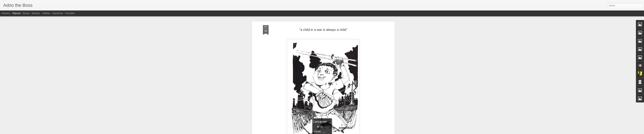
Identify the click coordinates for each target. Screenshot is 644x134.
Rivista (26, 13)
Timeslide (70, 13)
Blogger (332, 132)
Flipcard (16, 13)
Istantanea (58, 13)
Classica (6, 13)
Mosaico (36, 13)
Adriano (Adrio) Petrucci (340, 54)
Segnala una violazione (345, 132)
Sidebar (46, 13)
